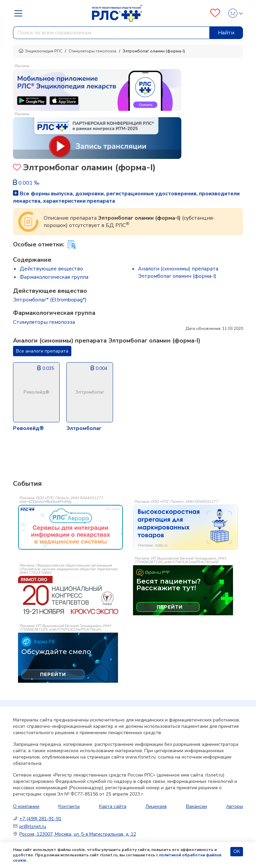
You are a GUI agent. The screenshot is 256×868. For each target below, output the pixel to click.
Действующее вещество (51, 269)
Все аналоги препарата (42, 351)
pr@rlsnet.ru (33, 826)
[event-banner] (70, 527)
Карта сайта (113, 806)
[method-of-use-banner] (97, 89)
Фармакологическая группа (54, 277)
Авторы (234, 806)
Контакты (69, 806)
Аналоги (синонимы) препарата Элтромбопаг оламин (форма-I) (178, 272)
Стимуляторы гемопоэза (92, 51)
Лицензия (156, 806)
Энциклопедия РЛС (40, 51)
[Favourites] (215, 13)
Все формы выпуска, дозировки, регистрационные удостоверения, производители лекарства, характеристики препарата (126, 197)
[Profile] (233, 13)
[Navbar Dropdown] (20, 13)
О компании (26, 806)
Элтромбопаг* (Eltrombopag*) (50, 300)
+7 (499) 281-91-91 (40, 819)
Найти (226, 33)
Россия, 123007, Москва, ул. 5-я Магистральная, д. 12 (78, 834)
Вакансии (196, 806)
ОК (237, 851)
